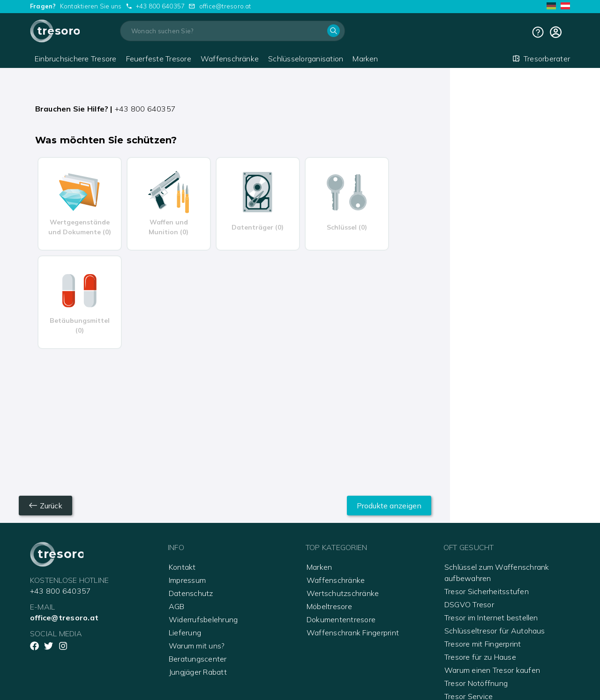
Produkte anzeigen (389, 506)
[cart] (556, 32)
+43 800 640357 (160, 6)
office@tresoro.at (225, 6)
